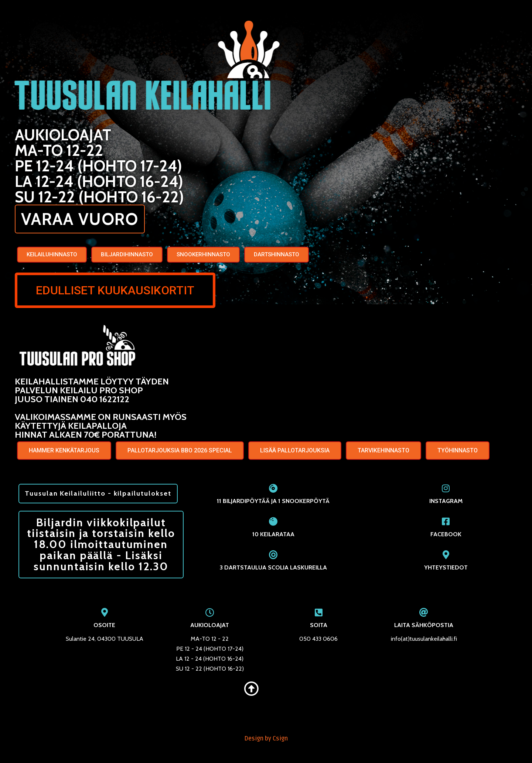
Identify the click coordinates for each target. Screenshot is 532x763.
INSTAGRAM (446, 502)
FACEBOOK (446, 535)
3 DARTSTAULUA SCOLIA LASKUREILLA (273, 569)
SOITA (319, 629)
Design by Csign (266, 743)
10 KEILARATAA (273, 535)
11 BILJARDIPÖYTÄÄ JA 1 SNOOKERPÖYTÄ (273, 502)
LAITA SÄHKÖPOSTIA (424, 629)
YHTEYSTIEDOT (446, 569)
